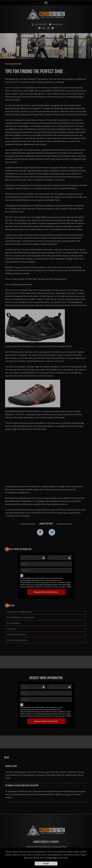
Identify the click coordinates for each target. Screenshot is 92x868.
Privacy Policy (52, 858)
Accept (46, 864)
